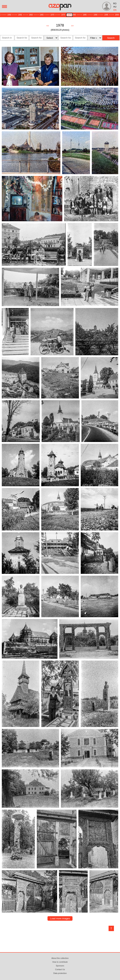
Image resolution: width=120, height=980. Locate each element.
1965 (42, 15)
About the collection (60, 958)
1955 (20, 15)
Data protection (60, 973)
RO (115, 4)
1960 (31, 15)
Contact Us (60, 969)
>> (72, 26)
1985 (85, 15)
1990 (95, 15)
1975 (63, 15)
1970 (52, 15)
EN (115, 10)
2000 (117, 15)
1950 (9, 15)
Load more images (60, 918)
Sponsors (60, 966)
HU (115, 7)
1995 (106, 15)
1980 (74, 15)
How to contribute (60, 962)
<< (48, 26)
